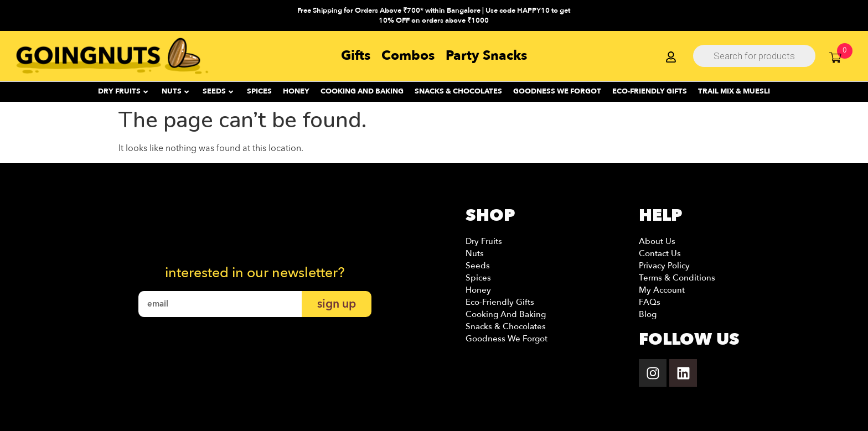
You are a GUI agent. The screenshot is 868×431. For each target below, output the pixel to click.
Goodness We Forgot (557, 91)
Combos (408, 56)
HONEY (296, 91)
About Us (657, 241)
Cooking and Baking (362, 91)
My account (662, 290)
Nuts (475, 253)
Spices (478, 278)
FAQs (650, 302)
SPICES (259, 91)
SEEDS (218, 91)
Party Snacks (486, 56)
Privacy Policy (664, 266)
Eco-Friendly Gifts (500, 302)
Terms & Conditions (677, 278)
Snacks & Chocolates (506, 326)
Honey (478, 290)
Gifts (356, 56)
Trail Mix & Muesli (734, 91)
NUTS (175, 91)
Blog (648, 314)
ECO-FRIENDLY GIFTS (650, 91)
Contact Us (660, 253)
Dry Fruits (484, 241)
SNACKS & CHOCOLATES (458, 91)
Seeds (478, 266)
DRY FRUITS (123, 91)
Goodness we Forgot (507, 339)
